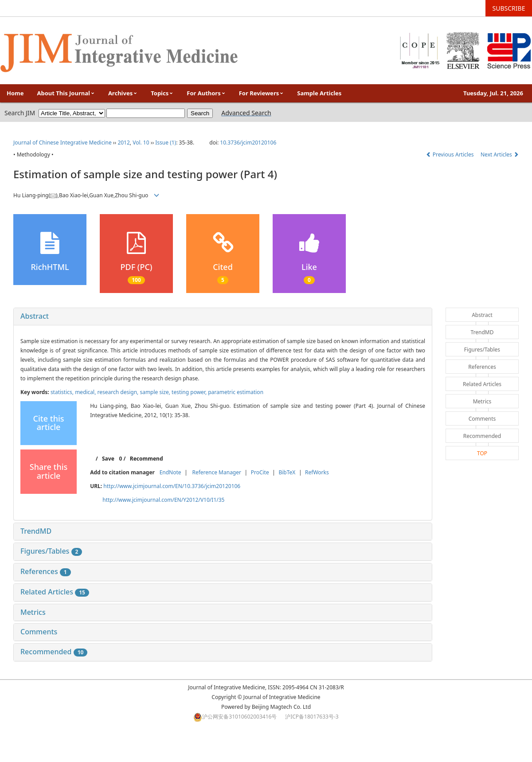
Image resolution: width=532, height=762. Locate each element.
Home (15, 93)
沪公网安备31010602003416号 (239, 717)
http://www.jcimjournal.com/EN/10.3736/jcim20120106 (172, 486)
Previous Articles (451, 154)
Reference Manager (217, 472)
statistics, (63, 392)
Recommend (147, 459)
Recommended (54, 652)
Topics (162, 93)
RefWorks (317, 472)
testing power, (190, 392)
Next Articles (500, 154)
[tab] (223, 317)
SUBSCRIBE (509, 8)
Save (108, 459)
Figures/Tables (51, 551)
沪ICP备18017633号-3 (312, 717)
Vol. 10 (141, 143)
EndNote (170, 472)
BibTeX (287, 472)
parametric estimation (236, 392)
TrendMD (36, 531)
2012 (123, 143)
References (46, 571)
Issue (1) (166, 143)
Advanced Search (246, 113)
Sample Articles (319, 93)
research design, (119, 392)
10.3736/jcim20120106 (248, 143)
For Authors (206, 93)
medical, (86, 392)
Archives (123, 93)
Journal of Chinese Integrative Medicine (63, 143)
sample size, (156, 392)
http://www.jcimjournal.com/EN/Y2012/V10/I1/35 (163, 500)
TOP (482, 453)
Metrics (33, 612)
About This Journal (66, 93)
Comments (39, 632)
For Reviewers (262, 93)
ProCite (260, 472)
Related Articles (55, 592)
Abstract (35, 316)
